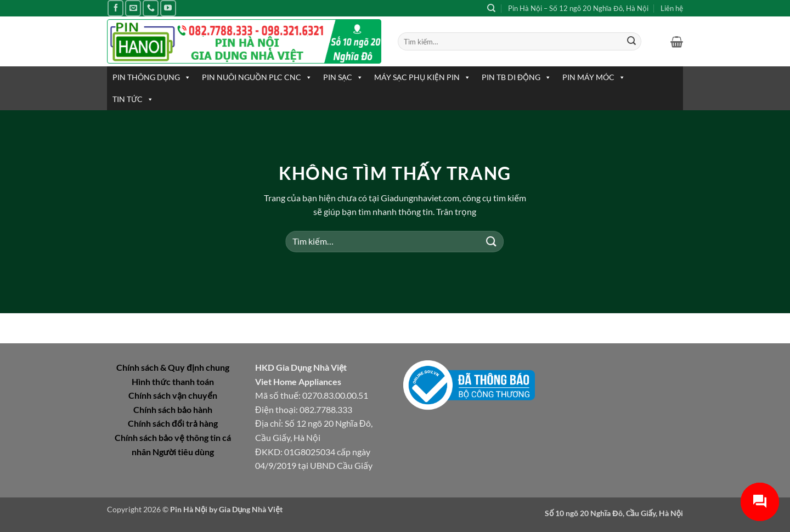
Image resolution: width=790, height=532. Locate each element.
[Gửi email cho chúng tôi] (133, 8)
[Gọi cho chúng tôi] (151, 8)
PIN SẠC (343, 77)
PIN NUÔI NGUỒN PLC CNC (257, 77)
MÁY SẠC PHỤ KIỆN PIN (422, 77)
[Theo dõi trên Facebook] (115, 8)
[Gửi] (631, 42)
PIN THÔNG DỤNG (152, 77)
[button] (677, 42)
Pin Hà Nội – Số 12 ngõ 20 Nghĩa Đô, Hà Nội (578, 8)
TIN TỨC (133, 99)
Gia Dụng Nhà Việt (251, 509)
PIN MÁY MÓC (594, 77)
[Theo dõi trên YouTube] (168, 8)
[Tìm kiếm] (491, 8)
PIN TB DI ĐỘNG (517, 77)
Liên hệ (672, 8)
